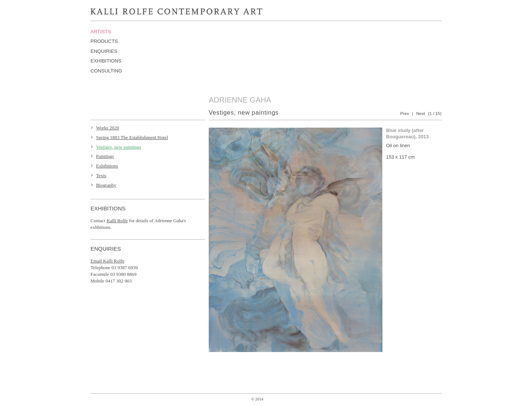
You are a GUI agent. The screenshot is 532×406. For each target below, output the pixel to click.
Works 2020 (108, 128)
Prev (405, 114)
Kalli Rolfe (117, 221)
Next (420, 114)
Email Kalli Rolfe (108, 261)
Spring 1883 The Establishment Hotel (132, 137)
